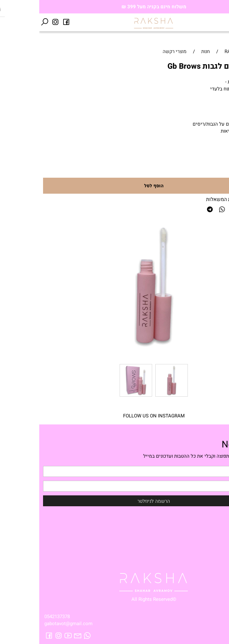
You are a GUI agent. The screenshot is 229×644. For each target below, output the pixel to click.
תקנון (219, 550)
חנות (220, 522)
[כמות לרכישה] (210, 167)
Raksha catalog (207, 543)
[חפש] (5, 22)
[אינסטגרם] (16, 22)
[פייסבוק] (27, 22)
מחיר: (219, 150)
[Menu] (224, 22)
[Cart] (202, 22)
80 (209, 149)
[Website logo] (114, 23)
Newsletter (204, 445)
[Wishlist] (213, 22)
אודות (218, 529)
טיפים (218, 536)
